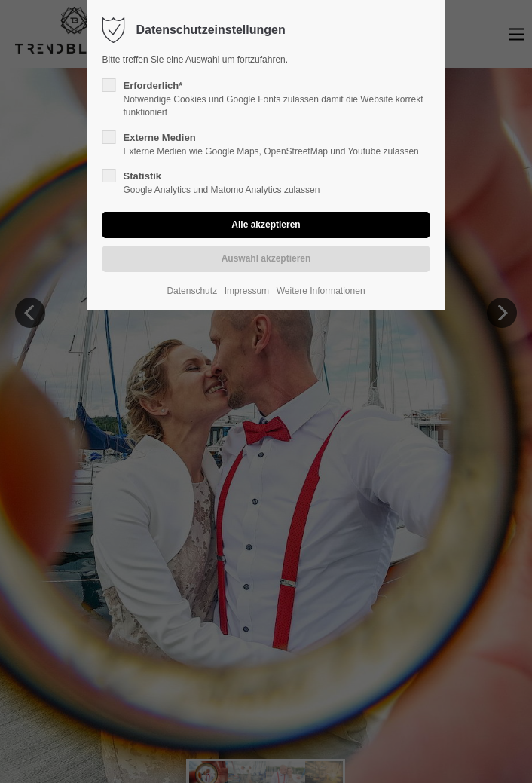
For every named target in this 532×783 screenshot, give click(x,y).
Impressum (247, 291)
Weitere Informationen (321, 291)
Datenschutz (192, 291)
